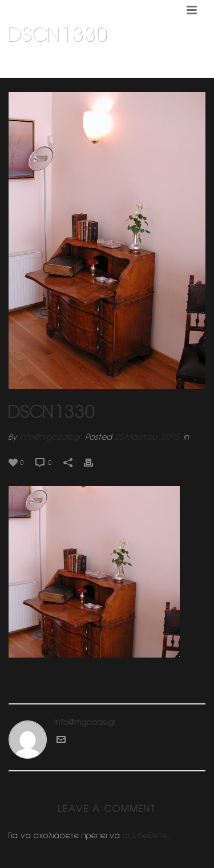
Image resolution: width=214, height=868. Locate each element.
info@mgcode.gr (50, 437)
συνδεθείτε (146, 835)
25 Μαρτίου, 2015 (147, 437)
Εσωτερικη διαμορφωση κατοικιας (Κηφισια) (118, 63)
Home (27, 63)
